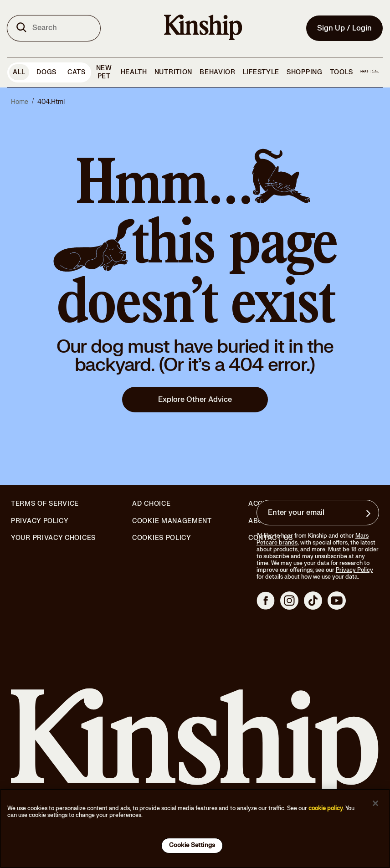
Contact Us (271, 538)
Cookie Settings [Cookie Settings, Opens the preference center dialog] (192, 845)
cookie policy (326, 808)
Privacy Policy (40, 521)
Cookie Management (172, 521)
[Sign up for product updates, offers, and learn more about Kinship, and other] (369, 514)
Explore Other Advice (195, 400)
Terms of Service (45, 504)
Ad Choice (151, 504)
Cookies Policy (162, 538)
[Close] (375, 803)
